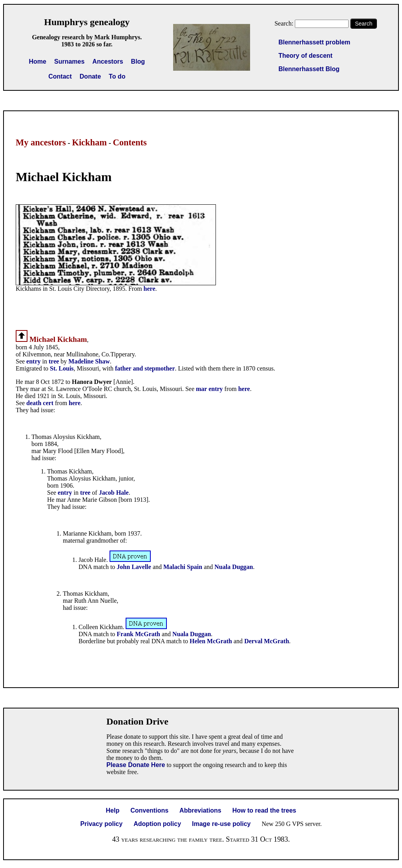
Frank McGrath (138, 634)
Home (38, 61)
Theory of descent (305, 56)
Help (113, 810)
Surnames (69, 61)
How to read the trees (264, 810)
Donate (90, 76)
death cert (40, 403)
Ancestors (108, 61)
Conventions (149, 810)
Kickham (89, 142)
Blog (138, 61)
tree (54, 361)
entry (33, 361)
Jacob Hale (114, 493)
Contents (130, 142)
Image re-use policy (221, 824)
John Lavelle (134, 567)
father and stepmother (145, 368)
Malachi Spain (183, 567)
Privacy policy (102, 824)
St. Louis (62, 368)
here (150, 289)
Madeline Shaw (89, 361)
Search (364, 24)
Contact (60, 76)
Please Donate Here (136, 765)
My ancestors (41, 142)
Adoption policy (157, 824)
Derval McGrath (267, 641)
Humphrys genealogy (87, 22)
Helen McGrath (211, 641)
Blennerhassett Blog (309, 69)
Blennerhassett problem (314, 42)
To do (117, 76)
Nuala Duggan (234, 567)
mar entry (209, 389)
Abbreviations (200, 810)
